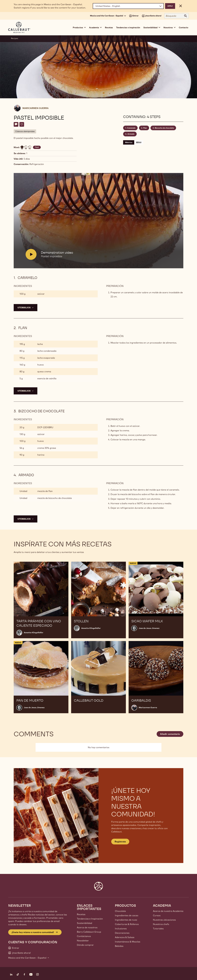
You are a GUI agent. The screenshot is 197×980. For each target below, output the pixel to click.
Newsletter (83, 941)
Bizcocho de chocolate (164, 128)
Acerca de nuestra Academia (168, 911)
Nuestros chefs (161, 924)
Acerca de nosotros (87, 927)
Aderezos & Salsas (125, 937)
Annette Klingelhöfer (34, 633)
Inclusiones (121, 929)
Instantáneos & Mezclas (128, 942)
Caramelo (131, 128)
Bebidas (119, 946)
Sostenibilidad (84, 923)
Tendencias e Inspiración (90, 919)
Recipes (15, 38)
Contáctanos (84, 936)
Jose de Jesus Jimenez (149, 628)
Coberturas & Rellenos (127, 924)
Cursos (157, 915)
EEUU (139, 142)
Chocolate (120, 911)
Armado (131, 134)
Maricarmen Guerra (36, 108)
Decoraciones (122, 933)
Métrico (129, 142)
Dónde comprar (85, 945)
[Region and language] (128, 6)
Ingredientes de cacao (127, 915)
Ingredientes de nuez (126, 920)
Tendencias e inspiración (128, 28)
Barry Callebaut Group (89, 932)
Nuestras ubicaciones (164, 920)
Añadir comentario (170, 734)
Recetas (109, 28)
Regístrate (120, 842)
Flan (145, 128)
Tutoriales (158, 929)
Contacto (184, 28)
